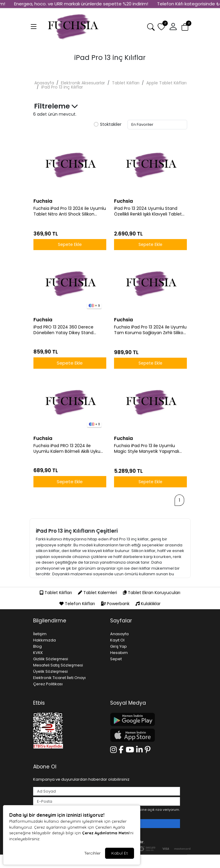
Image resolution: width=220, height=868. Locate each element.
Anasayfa (44, 83)
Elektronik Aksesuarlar (83, 83)
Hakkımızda (44, 640)
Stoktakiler (108, 125)
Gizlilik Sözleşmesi (51, 659)
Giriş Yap (119, 646)
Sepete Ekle (70, 244)
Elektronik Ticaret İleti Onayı (59, 678)
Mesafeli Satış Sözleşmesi (58, 665)
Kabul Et (120, 853)
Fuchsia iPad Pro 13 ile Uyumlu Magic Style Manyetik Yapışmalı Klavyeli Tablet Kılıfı (147, 449)
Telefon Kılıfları (78, 604)
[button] (173, 27)
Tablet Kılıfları (126, 83)
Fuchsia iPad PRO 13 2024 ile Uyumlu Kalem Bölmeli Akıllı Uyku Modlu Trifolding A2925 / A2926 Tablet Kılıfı (67, 449)
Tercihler (92, 853)
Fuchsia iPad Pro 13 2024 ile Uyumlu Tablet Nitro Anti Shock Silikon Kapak (70, 211)
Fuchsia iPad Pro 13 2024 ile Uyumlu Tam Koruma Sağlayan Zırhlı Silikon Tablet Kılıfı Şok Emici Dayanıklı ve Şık (150, 330)
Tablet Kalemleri (98, 593)
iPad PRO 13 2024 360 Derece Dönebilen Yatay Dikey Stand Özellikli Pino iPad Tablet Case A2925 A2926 (64, 330)
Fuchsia (43, 201)
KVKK (38, 653)
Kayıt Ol (117, 640)
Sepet (116, 659)
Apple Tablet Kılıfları (166, 83)
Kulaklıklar (148, 604)
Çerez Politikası (48, 684)
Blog (37, 646)
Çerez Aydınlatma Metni (106, 833)
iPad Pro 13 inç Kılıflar (62, 87)
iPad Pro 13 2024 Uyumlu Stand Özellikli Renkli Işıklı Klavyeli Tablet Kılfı (148, 211)
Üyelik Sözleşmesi (50, 671)
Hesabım (119, 653)
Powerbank (116, 604)
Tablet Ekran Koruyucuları (152, 593)
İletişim (40, 634)
